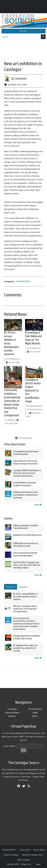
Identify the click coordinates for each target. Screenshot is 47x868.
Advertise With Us (9, 850)
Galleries (12, 716)
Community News (12, 713)
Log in (38, 864)
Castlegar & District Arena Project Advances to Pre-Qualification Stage (33, 391)
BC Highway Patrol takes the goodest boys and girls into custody (25, 648)
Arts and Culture (23, 281)
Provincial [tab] (11, 587)
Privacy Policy (39, 850)
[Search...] (21, 37)
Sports (35, 716)
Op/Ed (35, 713)
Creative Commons (11, 855)
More (38, 505)
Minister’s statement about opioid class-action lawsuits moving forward (25, 609)
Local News (12, 709)
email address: (9, 746)
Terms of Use (25, 850)
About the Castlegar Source (33, 855)
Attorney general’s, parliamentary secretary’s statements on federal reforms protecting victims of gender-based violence (26, 624)
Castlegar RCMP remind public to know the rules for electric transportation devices (27, 473)
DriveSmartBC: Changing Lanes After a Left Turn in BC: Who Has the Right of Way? (27, 565)
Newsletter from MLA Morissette (27, 535)
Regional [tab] (23, 587)
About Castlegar (23, 860)
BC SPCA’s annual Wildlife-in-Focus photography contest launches (26, 597)
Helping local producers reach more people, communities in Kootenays (26, 495)
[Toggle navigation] (23, 31)
